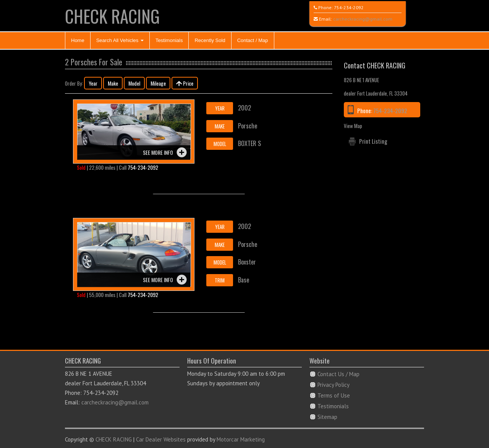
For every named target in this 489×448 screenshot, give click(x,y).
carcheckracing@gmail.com (363, 19)
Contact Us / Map (338, 374)
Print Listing (373, 141)
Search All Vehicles (120, 40)
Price (185, 83)
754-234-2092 (349, 7)
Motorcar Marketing (241, 439)
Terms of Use (334, 395)
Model (134, 83)
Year (93, 83)
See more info (158, 152)
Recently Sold (210, 40)
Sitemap (327, 417)
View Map (353, 126)
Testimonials (169, 40)
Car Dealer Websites (161, 439)
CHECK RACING (112, 16)
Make (113, 83)
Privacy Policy (334, 385)
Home (78, 40)
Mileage (158, 83)
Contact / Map (253, 40)
